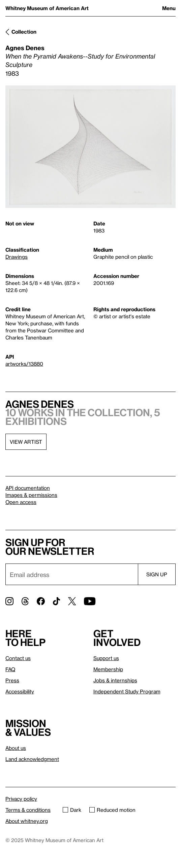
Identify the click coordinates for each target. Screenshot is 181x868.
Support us (106, 658)
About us (16, 748)
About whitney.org (27, 821)
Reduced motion (112, 810)
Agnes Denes (25, 48)
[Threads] (25, 601)
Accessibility (20, 691)
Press (12, 680)
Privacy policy (21, 799)
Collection (24, 32)
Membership (108, 669)
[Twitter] (72, 601)
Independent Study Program (127, 691)
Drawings (17, 257)
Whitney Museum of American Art (47, 8)
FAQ (10, 669)
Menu (169, 8)
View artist (26, 442)
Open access (21, 502)
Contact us (18, 658)
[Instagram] (9, 601)
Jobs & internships (115, 680)
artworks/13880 (24, 364)
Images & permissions (31, 495)
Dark (72, 810)
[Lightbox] (90, 147)
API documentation (28, 488)
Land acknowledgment (32, 759)
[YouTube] (90, 601)
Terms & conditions (28, 810)
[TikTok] (56, 601)
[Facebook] (41, 601)
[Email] (72, 574)
